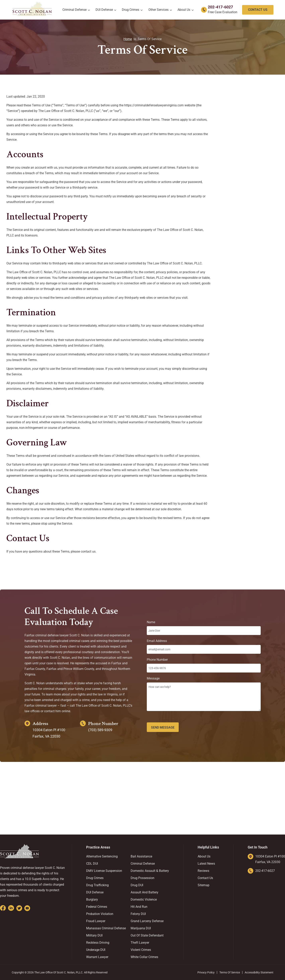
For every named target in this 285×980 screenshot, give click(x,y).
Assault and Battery (144, 892)
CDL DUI (92, 864)
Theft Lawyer (140, 943)
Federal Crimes (97, 907)
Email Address (204, 646)
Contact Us (258, 10)
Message (204, 695)
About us (184, 10)
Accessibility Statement (259, 972)
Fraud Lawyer (96, 921)
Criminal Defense (74, 10)
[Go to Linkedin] (11, 908)
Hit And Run (139, 907)
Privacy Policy (206, 972)
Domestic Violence (144, 899)
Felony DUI (138, 914)
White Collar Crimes (144, 957)
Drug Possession (142, 878)
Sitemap (204, 885)
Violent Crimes (141, 950)
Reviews (203, 871)
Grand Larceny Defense (147, 921)
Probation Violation (100, 914)
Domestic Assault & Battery (150, 871)
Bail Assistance (141, 856)
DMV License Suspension (104, 871)
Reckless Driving (98, 943)
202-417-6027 (220, 7)
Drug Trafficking (97, 885)
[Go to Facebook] (3, 908)
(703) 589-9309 (100, 730)
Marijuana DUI (141, 928)
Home (128, 39)
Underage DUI (96, 950)
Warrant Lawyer (97, 957)
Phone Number (204, 665)
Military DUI (94, 935)
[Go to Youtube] (27, 908)
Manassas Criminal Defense (106, 928)
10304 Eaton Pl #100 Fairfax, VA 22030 (270, 859)
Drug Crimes (131, 10)
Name (204, 628)
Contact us (205, 878)
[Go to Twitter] (19, 908)
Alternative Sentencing (102, 856)
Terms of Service (230, 972)
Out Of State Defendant (147, 935)
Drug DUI (137, 885)
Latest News (206, 864)
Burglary (92, 899)
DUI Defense (104, 10)
